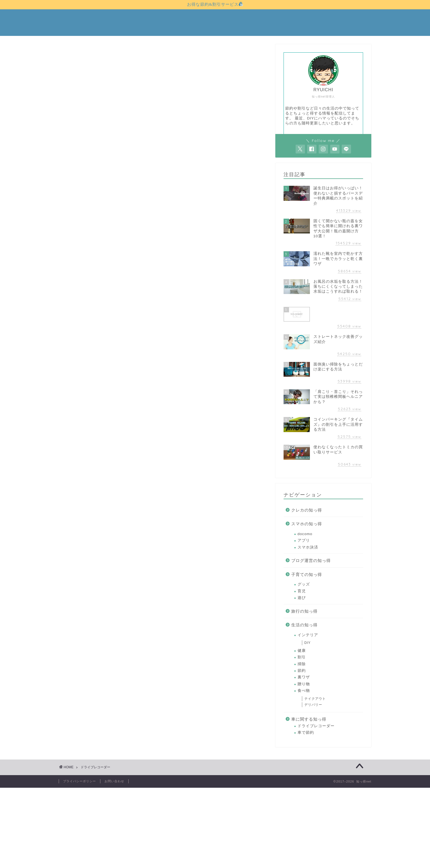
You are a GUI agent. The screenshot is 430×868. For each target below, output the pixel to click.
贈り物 (304, 684)
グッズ (304, 584)
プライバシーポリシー (80, 781)
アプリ (304, 540)
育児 (302, 591)
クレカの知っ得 (307, 510)
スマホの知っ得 (307, 524)
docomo (305, 534)
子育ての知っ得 (307, 574)
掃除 (302, 664)
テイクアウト (315, 699)
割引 (302, 657)
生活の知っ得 (304, 625)
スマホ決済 (308, 547)
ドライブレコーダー (316, 726)
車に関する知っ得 (309, 719)
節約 (302, 671)
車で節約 (306, 733)
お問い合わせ (114, 781)
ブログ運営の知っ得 (311, 560)
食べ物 (304, 691)
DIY (308, 643)
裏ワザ (304, 677)
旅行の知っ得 (304, 611)
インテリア (308, 635)
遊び (302, 598)
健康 (302, 651)
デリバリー (313, 705)
